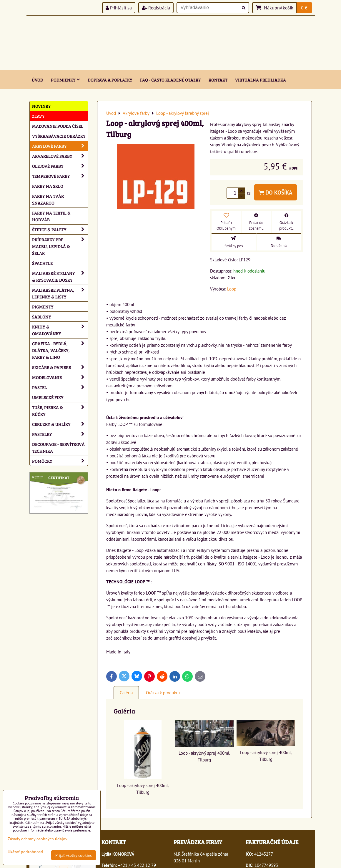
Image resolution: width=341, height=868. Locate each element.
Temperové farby (60, 176)
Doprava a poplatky (110, 80)
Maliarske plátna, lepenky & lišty (60, 293)
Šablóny (42, 317)
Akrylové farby (60, 146)
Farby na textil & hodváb (51, 216)
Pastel (60, 387)
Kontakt (218, 80)
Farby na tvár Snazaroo (48, 199)
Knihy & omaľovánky (60, 330)
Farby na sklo (48, 186)
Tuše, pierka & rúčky (60, 411)
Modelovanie (60, 377)
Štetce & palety (60, 229)
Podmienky (65, 80)
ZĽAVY (38, 116)
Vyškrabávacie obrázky (59, 136)
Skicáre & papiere (60, 367)
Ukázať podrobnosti (25, 852)
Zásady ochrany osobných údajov (38, 839)
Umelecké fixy (48, 397)
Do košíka (276, 192)
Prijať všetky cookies (74, 855)
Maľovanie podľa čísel (58, 126)
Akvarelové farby (60, 156)
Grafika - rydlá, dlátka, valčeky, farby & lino (60, 350)
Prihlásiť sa (119, 8)
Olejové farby (60, 166)
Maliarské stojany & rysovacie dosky (60, 276)
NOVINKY (41, 106)
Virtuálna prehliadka (261, 80)
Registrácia (156, 8)
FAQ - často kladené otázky (170, 80)
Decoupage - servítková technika (58, 447)
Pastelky (60, 434)
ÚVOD (38, 80)
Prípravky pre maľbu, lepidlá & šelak (60, 246)
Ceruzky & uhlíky (60, 424)
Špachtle (42, 263)
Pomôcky (60, 461)
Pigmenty (43, 307)
